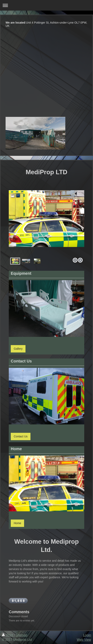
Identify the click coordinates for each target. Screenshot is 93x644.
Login (87, 635)
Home (17, 523)
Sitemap (21, 635)
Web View (84, 640)
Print (8, 635)
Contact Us (21, 436)
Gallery (18, 349)
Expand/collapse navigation (46, 5)
